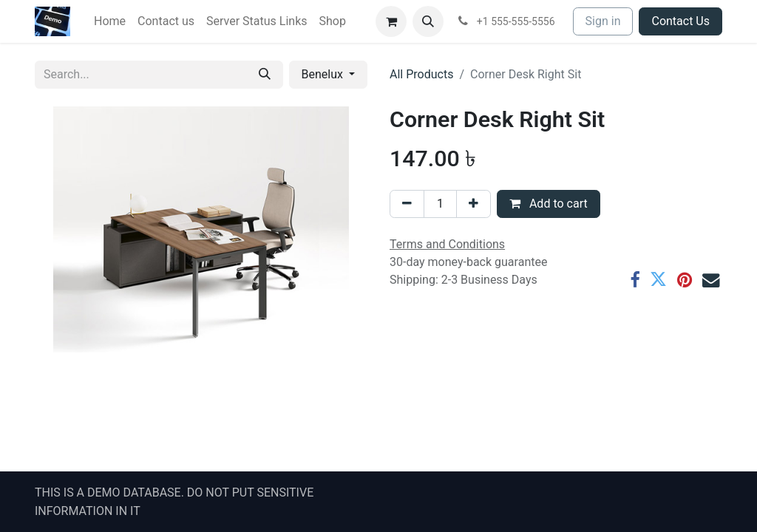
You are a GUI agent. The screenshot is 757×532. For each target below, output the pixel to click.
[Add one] (473, 204)
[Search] (265, 75)
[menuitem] (110, 21)
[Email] (711, 280)
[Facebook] (635, 280)
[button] (428, 21)
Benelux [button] (324, 74)
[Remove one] (407, 204)
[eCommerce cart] (391, 21)
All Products (421, 74)
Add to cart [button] (549, 204)
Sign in (603, 21)
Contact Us (680, 21)
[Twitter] (658, 280)
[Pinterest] (685, 280)
